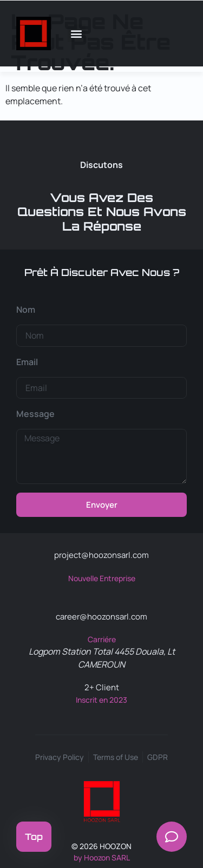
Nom (26, 309)
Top (34, 837)
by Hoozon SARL (102, 857)
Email (27, 362)
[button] (77, 33)
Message (35, 414)
